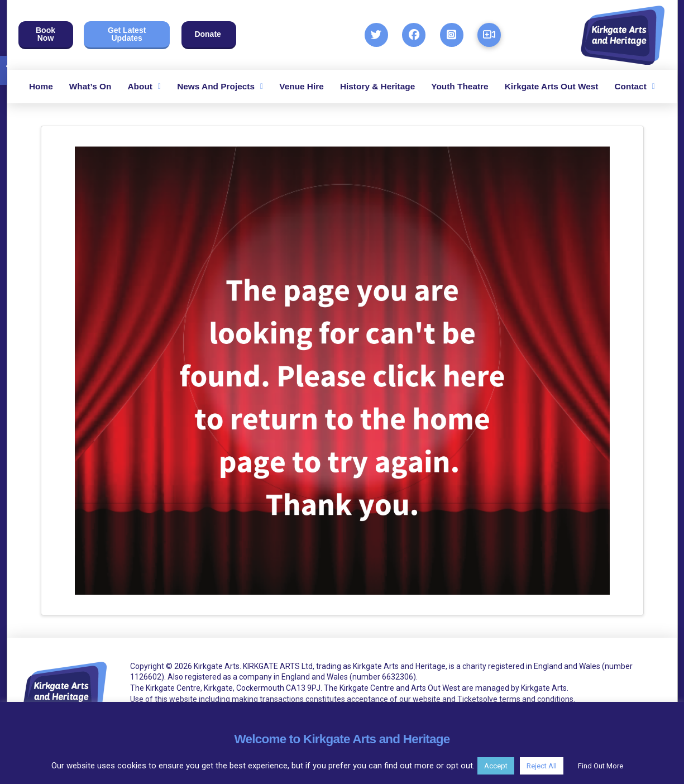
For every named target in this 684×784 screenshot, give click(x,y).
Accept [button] (496, 766)
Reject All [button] (542, 766)
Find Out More (601, 766)
